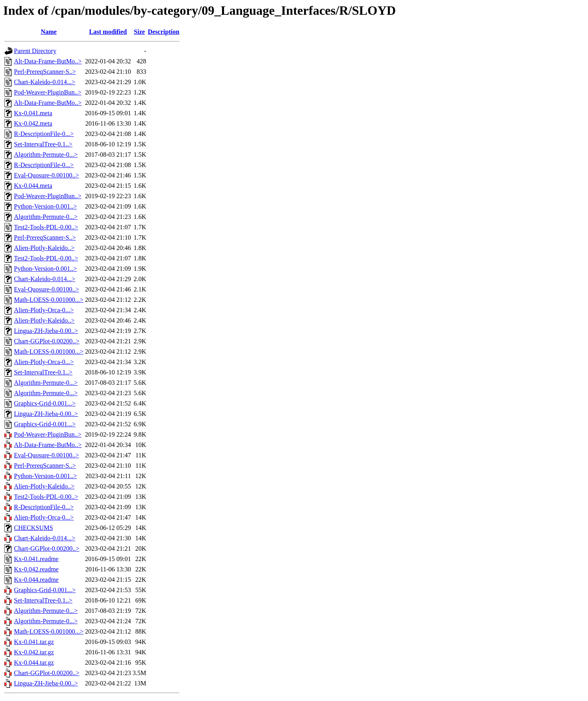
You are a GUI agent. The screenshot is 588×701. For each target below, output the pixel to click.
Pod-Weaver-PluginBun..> (48, 92)
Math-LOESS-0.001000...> (49, 300)
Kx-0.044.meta (33, 186)
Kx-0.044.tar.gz (34, 663)
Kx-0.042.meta (33, 123)
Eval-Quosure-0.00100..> (46, 175)
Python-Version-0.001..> (45, 206)
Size (140, 32)
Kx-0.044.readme (36, 580)
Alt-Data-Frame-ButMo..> (48, 61)
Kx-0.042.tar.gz (34, 652)
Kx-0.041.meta (33, 113)
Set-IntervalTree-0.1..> (43, 144)
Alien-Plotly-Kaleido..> (44, 248)
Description (164, 32)
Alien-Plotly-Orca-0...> (44, 310)
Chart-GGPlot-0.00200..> (47, 341)
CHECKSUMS (33, 528)
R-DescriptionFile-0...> (44, 134)
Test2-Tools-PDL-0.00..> (46, 227)
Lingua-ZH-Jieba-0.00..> (46, 331)
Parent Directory (35, 51)
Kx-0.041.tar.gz (34, 642)
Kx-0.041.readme (36, 559)
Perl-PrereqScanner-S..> (45, 72)
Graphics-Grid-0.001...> (45, 403)
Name (49, 32)
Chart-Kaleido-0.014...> (45, 82)
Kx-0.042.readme (36, 569)
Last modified (108, 32)
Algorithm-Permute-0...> (46, 155)
